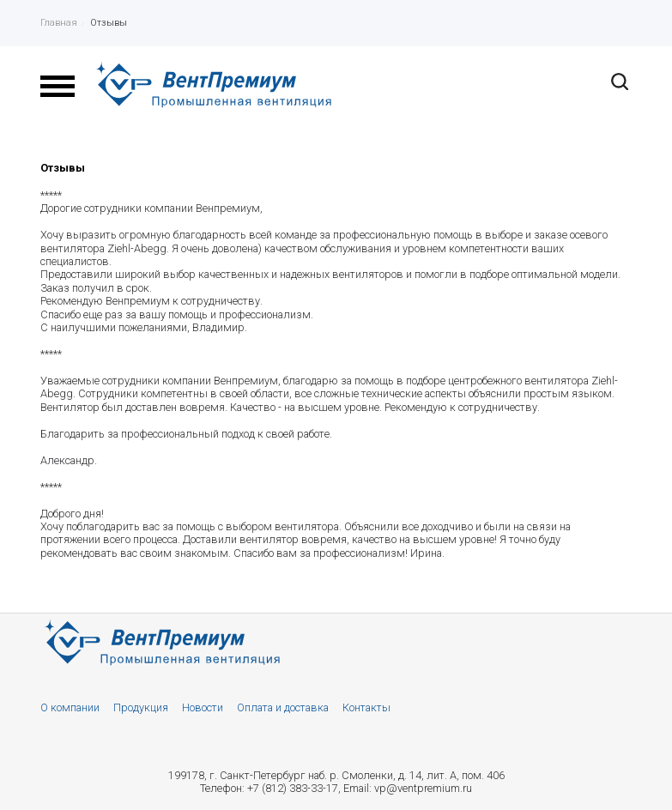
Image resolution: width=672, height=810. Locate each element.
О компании (70, 707)
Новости (203, 707)
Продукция (141, 707)
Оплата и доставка (283, 707)
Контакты (366, 707)
